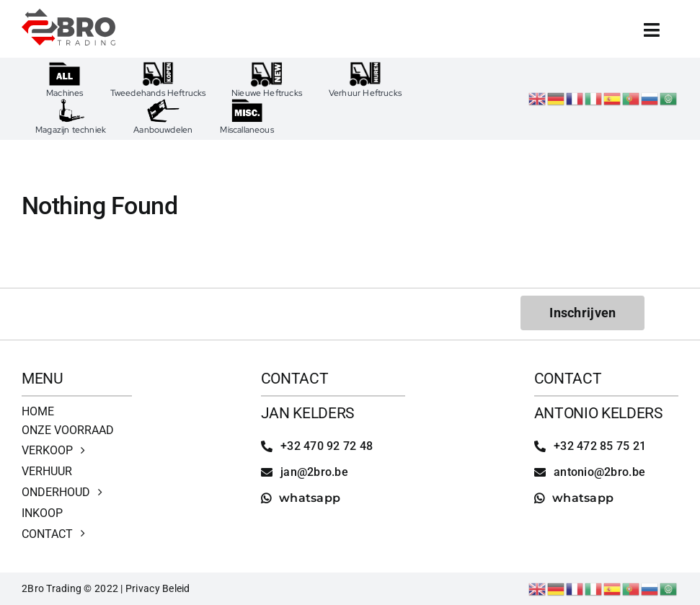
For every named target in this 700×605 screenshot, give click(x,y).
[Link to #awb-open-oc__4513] (652, 30)
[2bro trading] (68, 15)
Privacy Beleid (158, 588)
